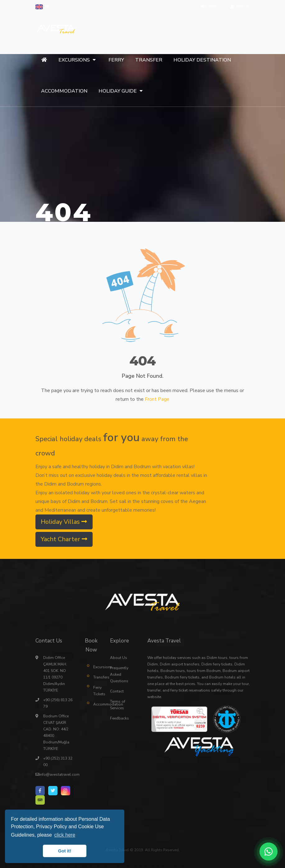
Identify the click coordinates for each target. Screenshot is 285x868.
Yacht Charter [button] (64, 539)
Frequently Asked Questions (119, 674)
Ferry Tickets (97, 690)
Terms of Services (118, 704)
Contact (117, 691)
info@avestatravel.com (59, 774)
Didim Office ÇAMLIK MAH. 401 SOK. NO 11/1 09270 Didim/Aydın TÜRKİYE (55, 674)
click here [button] (65, 835)
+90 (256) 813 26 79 (58, 703)
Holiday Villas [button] (64, 521)
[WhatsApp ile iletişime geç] (269, 852)
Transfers (97, 677)
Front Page (157, 399)
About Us (119, 657)
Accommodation (97, 704)
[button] (44, 7)
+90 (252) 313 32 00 (58, 761)
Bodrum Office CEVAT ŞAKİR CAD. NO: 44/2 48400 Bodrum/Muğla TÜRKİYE (56, 732)
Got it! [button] (65, 851)
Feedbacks (120, 718)
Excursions (97, 667)
